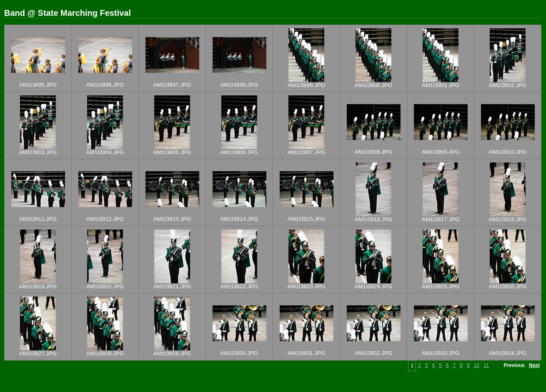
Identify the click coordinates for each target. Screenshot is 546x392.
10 (477, 365)
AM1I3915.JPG (306, 219)
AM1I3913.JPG (172, 219)
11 (486, 365)
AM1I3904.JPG (105, 152)
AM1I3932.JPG (373, 353)
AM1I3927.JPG (38, 353)
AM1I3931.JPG (306, 353)
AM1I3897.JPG (172, 85)
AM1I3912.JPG (105, 219)
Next (534, 365)
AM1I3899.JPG (306, 85)
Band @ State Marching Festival (68, 13)
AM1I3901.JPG (441, 85)
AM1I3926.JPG (508, 286)
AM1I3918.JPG (508, 219)
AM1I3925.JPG (441, 286)
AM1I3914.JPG (239, 219)
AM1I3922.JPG (239, 286)
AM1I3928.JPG (105, 353)
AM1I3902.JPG (508, 85)
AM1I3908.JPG (373, 152)
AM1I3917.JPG (441, 219)
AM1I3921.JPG (172, 286)
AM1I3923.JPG (306, 286)
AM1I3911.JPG (38, 219)
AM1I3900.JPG (373, 85)
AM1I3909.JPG (441, 152)
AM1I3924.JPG (373, 286)
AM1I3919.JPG (38, 286)
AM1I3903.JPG (38, 152)
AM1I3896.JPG (105, 85)
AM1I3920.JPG (105, 286)
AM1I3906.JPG (239, 152)
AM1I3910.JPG (508, 152)
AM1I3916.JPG (373, 219)
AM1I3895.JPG (38, 85)
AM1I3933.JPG (441, 353)
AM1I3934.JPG (508, 353)
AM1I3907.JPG (306, 152)
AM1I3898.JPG (239, 85)
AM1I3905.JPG (172, 152)
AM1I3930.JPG (239, 353)
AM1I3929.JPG (172, 353)
